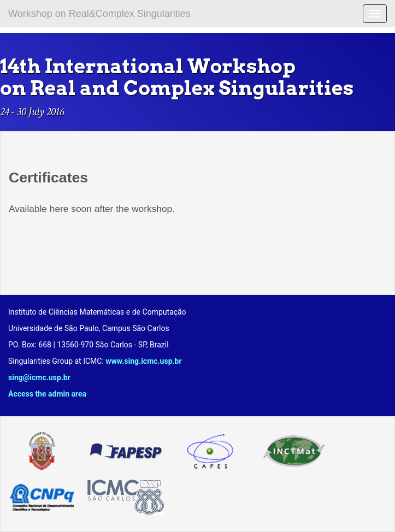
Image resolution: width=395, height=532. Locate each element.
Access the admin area (47, 394)
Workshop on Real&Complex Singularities (99, 14)
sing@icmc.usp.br (39, 377)
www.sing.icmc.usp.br (143, 361)
